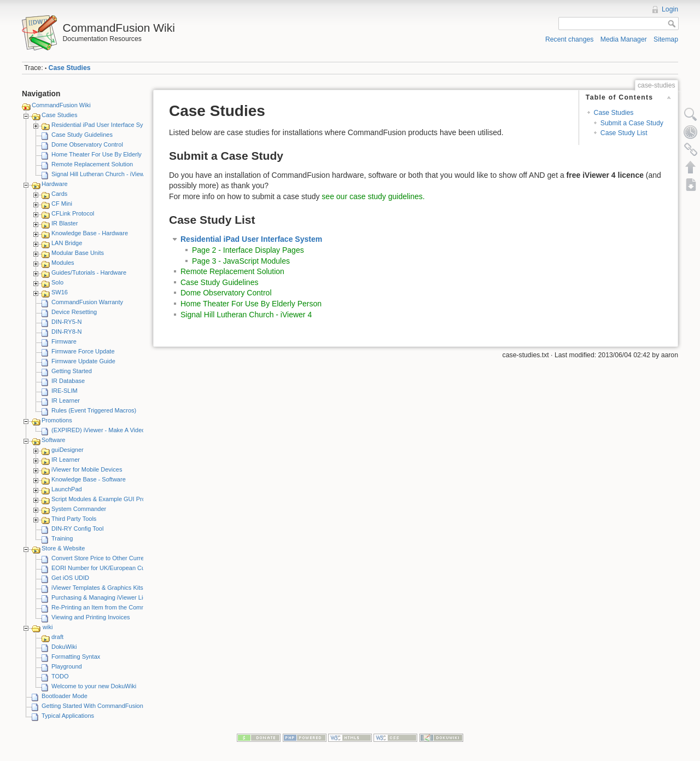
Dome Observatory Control (87, 144)
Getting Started (72, 371)
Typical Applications (68, 716)
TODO (60, 676)
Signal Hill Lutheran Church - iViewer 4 (103, 174)
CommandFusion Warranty (87, 302)
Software (53, 440)
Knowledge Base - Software (89, 479)
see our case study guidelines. (373, 196)
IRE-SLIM (65, 391)
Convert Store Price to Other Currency (102, 558)
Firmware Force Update (83, 351)
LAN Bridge (67, 243)
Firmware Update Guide (83, 361)
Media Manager (624, 39)
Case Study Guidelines (82, 135)
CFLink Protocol (73, 213)
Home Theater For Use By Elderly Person (107, 154)
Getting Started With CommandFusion (92, 706)
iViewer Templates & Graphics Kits (97, 588)
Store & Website (63, 548)
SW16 (60, 292)
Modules (63, 263)
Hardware (55, 184)
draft (57, 637)
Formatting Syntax (76, 657)
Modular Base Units (78, 253)
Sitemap (666, 39)
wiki (48, 627)
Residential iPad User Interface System (104, 125)
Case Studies (70, 68)
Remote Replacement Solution (92, 164)
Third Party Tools (74, 519)
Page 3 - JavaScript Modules (241, 261)
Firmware (64, 341)
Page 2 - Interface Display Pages (248, 250)
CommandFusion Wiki (61, 105)
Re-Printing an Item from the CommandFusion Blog (120, 607)
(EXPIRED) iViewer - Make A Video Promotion (113, 430)
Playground (67, 666)
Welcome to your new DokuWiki (94, 686)
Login (670, 9)
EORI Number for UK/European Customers (109, 568)
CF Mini (62, 204)
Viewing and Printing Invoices (91, 617)
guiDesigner (68, 450)
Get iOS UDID (70, 578)
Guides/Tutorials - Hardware (89, 272)
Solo (57, 282)
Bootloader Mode (65, 696)
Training (62, 538)
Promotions (57, 420)
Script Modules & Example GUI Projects (104, 499)
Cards (59, 194)
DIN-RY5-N (66, 322)
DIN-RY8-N (66, 332)
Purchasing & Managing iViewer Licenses (107, 597)
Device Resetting (74, 312)
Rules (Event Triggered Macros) (94, 410)
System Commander (79, 509)
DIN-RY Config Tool (77, 528)
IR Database (68, 381)
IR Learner (66, 400)
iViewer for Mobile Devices (87, 469)
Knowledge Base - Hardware (90, 233)
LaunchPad (67, 489)
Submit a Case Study (632, 123)
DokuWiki (64, 647)
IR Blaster (65, 223)
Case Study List (624, 133)
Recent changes (570, 39)
